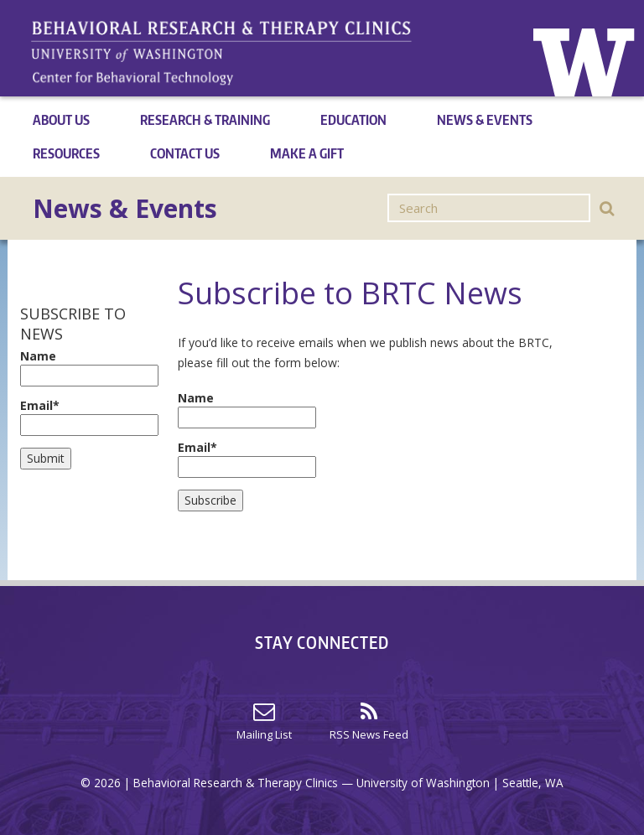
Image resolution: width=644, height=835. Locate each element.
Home (585, 60)
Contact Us (185, 153)
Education (353, 120)
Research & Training (205, 120)
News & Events (485, 120)
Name (86, 367)
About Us (61, 120)
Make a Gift (307, 153)
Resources (66, 153)
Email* (86, 417)
